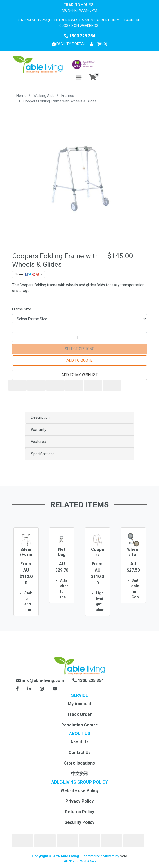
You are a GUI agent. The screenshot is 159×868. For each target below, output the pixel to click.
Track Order (79, 714)
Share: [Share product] (27, 274)
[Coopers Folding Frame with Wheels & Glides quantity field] (80, 337)
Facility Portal (69, 44)
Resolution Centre (80, 725)
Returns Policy (80, 812)
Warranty (39, 430)
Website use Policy (80, 791)
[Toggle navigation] (79, 77)
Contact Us (80, 752)
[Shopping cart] (93, 77)
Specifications (43, 454)
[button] (92, 44)
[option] (26, 579)
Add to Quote (79, 360)
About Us (79, 742)
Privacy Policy (79, 801)
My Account (79, 704)
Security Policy (79, 822)
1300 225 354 (80, 36)
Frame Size (22, 309)
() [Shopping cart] (103, 44)
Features (38, 442)
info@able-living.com (40, 681)
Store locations (79, 763)
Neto (124, 856)
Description (40, 417)
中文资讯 (80, 774)
